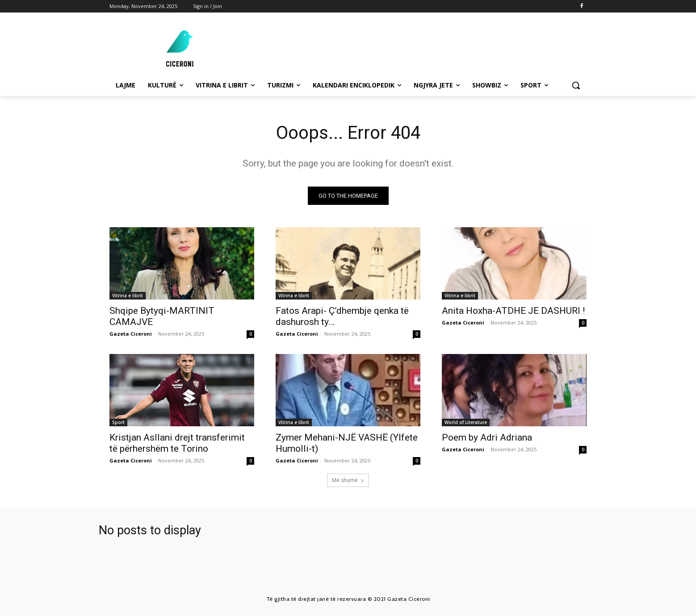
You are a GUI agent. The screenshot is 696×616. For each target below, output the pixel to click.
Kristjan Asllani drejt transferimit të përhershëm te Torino (177, 443)
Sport (118, 422)
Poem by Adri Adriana (488, 437)
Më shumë (348, 480)
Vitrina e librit (128, 296)
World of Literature (466, 422)
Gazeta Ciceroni (131, 334)
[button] (576, 85)
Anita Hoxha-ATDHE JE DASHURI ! (513, 311)
